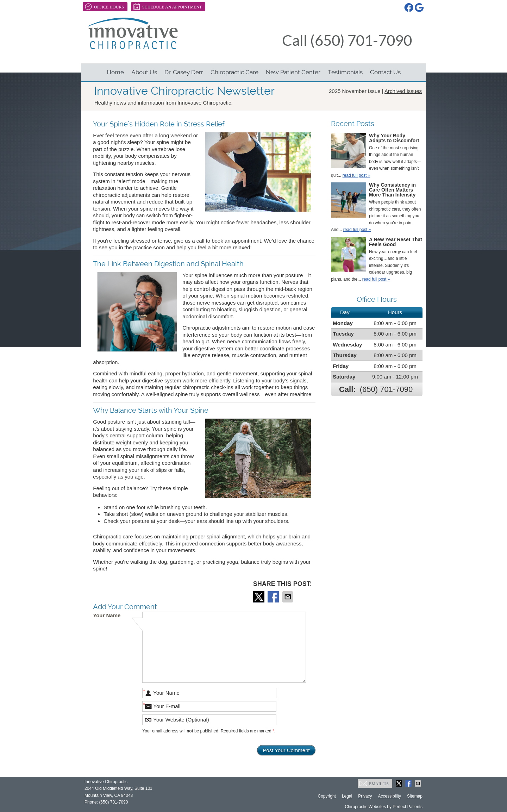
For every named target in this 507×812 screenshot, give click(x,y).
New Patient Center (293, 72)
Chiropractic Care (234, 72)
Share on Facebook (274, 597)
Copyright (327, 796)
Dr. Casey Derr (184, 72)
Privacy (365, 796)
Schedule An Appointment (167, 7)
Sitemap (415, 796)
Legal (347, 796)
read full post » (356, 175)
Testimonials (345, 72)
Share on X (259, 597)
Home (115, 72)
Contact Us (385, 72)
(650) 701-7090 (386, 389)
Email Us (374, 783)
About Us (144, 72)
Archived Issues (403, 91)
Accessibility (390, 796)
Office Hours (104, 7)
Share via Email (288, 597)
